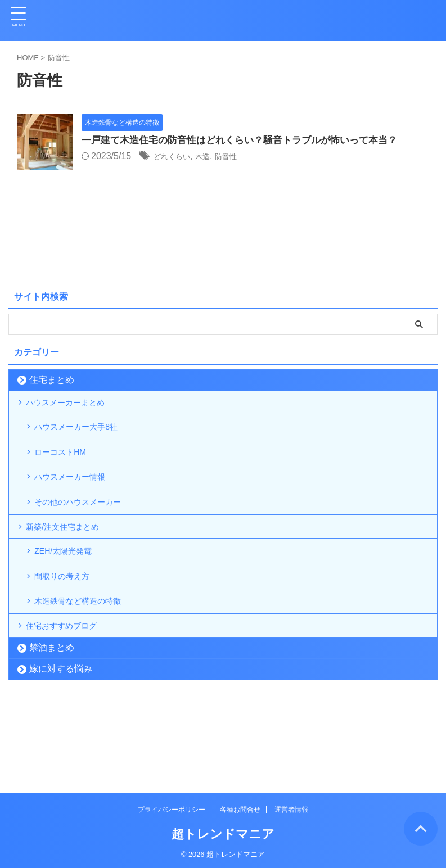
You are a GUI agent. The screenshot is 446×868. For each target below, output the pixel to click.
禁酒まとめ (52, 719)
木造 (213, 157)
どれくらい (176, 157)
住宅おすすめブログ (70, 692)
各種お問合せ (240, 807)
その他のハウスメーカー (87, 533)
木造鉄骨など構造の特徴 (87, 660)
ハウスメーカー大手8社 (85, 439)
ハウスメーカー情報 (78, 502)
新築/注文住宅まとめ (71, 565)
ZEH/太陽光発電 (70, 597)
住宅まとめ (52, 380)
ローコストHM (67, 470)
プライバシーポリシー (172, 807)
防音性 (240, 157)
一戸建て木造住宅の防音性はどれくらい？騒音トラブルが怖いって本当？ (249, 141)
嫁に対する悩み (61, 740)
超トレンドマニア (223, 832)
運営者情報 (291, 807)
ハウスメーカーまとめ (74, 407)
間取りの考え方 (69, 629)
